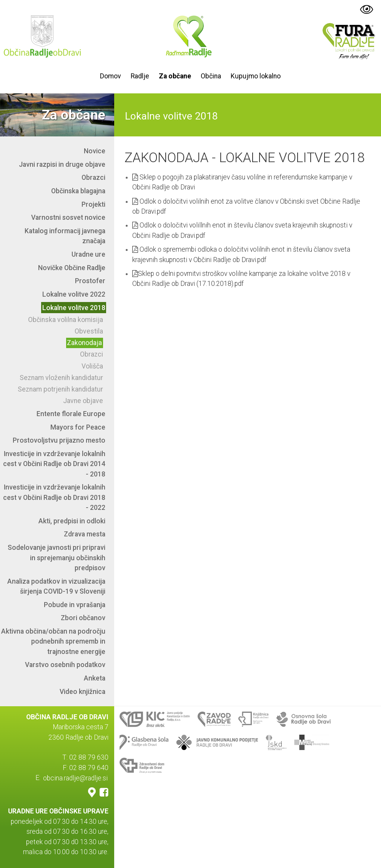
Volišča (92, 366)
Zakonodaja (84, 343)
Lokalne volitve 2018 (74, 308)
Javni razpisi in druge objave (62, 164)
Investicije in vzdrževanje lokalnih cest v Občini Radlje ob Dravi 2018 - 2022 (54, 497)
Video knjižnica (82, 692)
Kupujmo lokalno (256, 76)
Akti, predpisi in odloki (72, 521)
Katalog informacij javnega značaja (65, 236)
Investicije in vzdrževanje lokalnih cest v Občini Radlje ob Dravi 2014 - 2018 (54, 464)
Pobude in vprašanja (75, 605)
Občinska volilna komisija (66, 320)
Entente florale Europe (71, 414)
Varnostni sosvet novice (68, 217)
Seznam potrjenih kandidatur (60, 389)
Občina (211, 76)
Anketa (95, 678)
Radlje (140, 76)
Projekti (93, 204)
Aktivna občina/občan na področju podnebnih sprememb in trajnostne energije (53, 641)
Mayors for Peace (78, 427)
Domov (111, 76)
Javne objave (83, 401)
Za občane (175, 76)
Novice (95, 151)
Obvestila (89, 331)
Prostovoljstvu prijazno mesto (59, 440)
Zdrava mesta (85, 534)
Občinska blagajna (78, 191)
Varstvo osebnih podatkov (65, 665)
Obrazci (93, 178)
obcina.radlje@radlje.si (75, 778)
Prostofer (90, 281)
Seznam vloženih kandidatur (61, 378)
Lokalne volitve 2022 (74, 294)
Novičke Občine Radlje (72, 268)
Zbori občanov (83, 618)
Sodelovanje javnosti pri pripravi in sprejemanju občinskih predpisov (57, 558)
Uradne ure (88, 254)
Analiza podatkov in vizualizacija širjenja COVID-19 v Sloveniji (56, 586)
